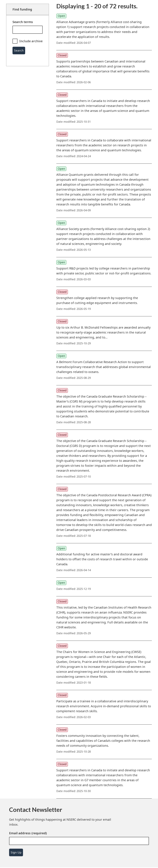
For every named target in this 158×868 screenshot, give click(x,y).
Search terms (23, 22)
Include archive (31, 41)
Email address (20, 833)
